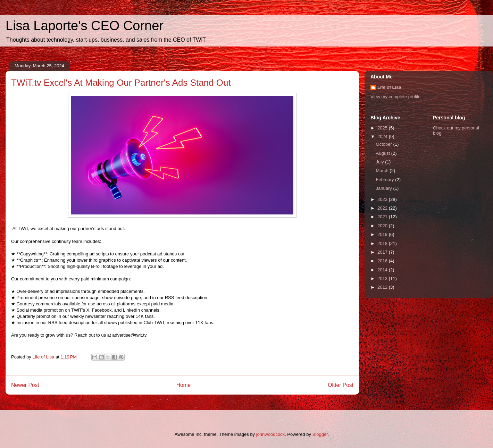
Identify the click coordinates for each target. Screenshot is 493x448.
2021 (383, 217)
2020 (383, 226)
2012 (383, 287)
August (384, 153)
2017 (383, 252)
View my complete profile (395, 97)
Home (184, 385)
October (385, 144)
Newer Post (25, 385)
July (381, 162)
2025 (383, 128)
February (386, 180)
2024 (383, 137)
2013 (383, 278)
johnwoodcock (270, 434)
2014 (383, 270)
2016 (383, 261)
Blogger (320, 434)
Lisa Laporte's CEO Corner (85, 26)
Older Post (341, 385)
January (385, 188)
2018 (383, 243)
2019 (383, 234)
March (383, 171)
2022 (383, 208)
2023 (383, 199)
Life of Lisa (389, 87)
